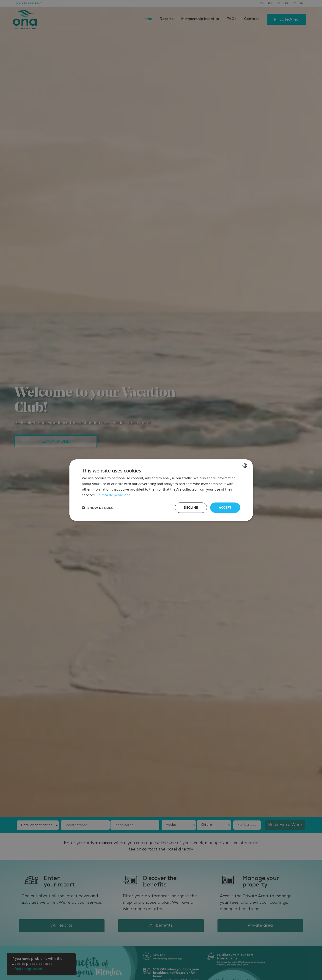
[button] (97, 508)
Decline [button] (191, 507)
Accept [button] (225, 507)
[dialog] (161, 490)
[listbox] (245, 465)
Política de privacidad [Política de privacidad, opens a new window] (113, 495)
